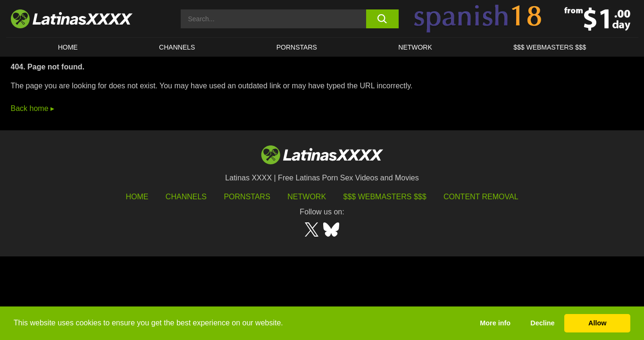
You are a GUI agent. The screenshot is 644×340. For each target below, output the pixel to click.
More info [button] (495, 323)
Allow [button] (597, 323)
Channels (186, 197)
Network (415, 47)
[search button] (382, 19)
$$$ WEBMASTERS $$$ (550, 47)
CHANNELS (177, 47)
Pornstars (297, 47)
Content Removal (481, 197)
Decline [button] (542, 323)
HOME (68, 47)
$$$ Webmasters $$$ (385, 197)
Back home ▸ (33, 108)
